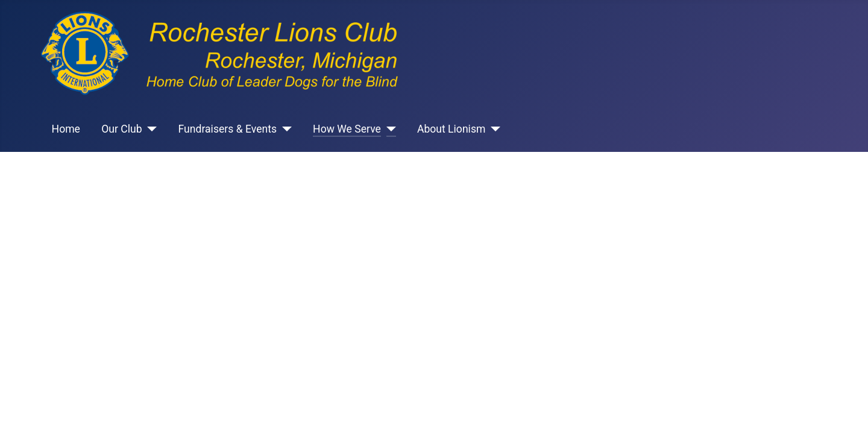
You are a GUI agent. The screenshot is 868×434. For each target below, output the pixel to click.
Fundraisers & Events (228, 129)
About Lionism (451, 129)
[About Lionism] (493, 129)
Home (66, 129)
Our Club (121, 129)
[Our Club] (150, 129)
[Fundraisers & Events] (284, 129)
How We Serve (347, 129)
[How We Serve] (388, 129)
